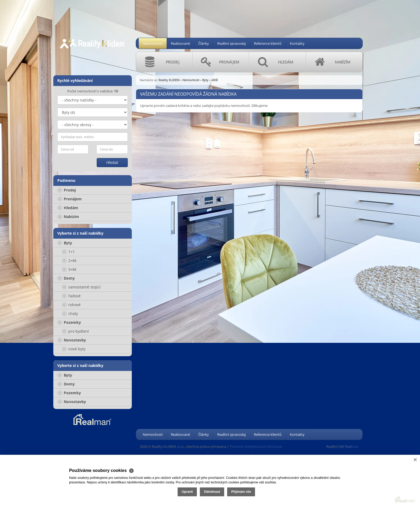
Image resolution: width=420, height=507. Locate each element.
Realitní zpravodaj (231, 43)
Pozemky (70, 322)
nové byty (74, 349)
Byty (65, 243)
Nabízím (69, 217)
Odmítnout (356, 485)
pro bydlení (76, 331)
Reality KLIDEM (169, 80)
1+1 (69, 252)
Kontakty (297, 43)
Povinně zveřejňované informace (256, 446)
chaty (70, 313)
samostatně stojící (82, 287)
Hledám (68, 208)
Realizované (180, 43)
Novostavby (72, 340)
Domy (66, 278)
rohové (72, 305)
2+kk (70, 260)
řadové (72, 296)
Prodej (67, 190)
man (352, 446)
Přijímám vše (385, 485)
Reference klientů (268, 43)
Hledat (112, 162)
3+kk (70, 269)
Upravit (331, 485)
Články (204, 43)
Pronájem (70, 199)
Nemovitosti (153, 43)
